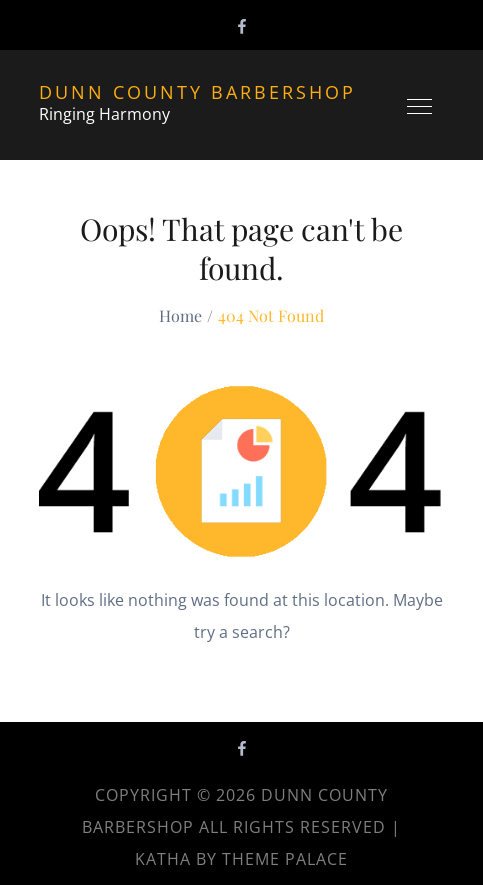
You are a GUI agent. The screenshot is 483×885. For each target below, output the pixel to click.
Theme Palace (285, 859)
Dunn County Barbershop (197, 92)
